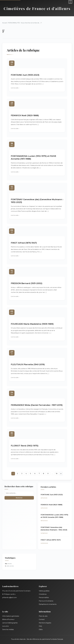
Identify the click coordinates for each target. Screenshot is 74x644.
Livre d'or (6, 626)
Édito (41, 629)
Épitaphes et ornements (48, 604)
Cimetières (43, 594)
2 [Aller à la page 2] (17, 474)
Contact (42, 619)
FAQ (40, 626)
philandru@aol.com (9, 598)
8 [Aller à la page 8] (44, 474)
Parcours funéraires (46, 601)
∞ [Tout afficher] (61, 474)
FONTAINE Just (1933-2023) (25, 75)
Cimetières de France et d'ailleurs (37, 8)
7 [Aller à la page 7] (39, 474)
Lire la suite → (15, 88)
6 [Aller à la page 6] (35, 474)
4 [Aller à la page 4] (26, 474)
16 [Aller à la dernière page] (57, 474)
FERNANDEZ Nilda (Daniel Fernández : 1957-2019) (37, 405)
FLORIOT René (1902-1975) (25, 446)
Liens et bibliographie (10, 623)
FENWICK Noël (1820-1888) (25, 115)
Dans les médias (8, 629)
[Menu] (70, 2)
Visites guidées (44, 591)
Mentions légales (45, 623)
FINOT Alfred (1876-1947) (24, 243)
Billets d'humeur (8, 619)
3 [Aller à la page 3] (22, 474)
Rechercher (19, 498)
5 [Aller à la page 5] (30, 474)
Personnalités (44, 598)
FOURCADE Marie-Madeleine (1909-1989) (32, 324)
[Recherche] (19, 493)
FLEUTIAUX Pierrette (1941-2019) (28, 364)
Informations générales (11, 616)
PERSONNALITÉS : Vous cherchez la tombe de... (24, 23)
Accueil (5, 23)
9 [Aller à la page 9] (48, 474)
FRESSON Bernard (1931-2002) (27, 283)
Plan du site (43, 616)
